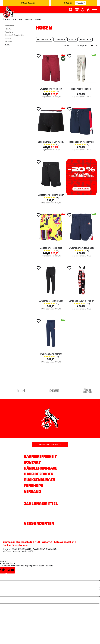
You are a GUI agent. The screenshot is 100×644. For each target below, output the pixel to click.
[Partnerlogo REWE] (79, 391)
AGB (37, 542)
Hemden (8, 41)
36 (92, 46)
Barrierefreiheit (40, 456)
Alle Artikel (9, 26)
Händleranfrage (41, 468)
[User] (88, 10)
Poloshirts (9, 32)
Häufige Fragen (39, 474)
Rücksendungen (40, 480)
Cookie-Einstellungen (15, 545)
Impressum (9, 542)
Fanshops (34, 486)
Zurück (7, 19)
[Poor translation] (11, 570)
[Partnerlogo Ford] (12, 391)
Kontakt (32, 462)
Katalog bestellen (64, 542)
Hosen (7, 45)
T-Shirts (8, 29)
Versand (32, 492)
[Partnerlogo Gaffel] (45, 391)
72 (96, 46)
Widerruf (47, 542)
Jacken (8, 38)
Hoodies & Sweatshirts (14, 35)
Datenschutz (25, 542)
